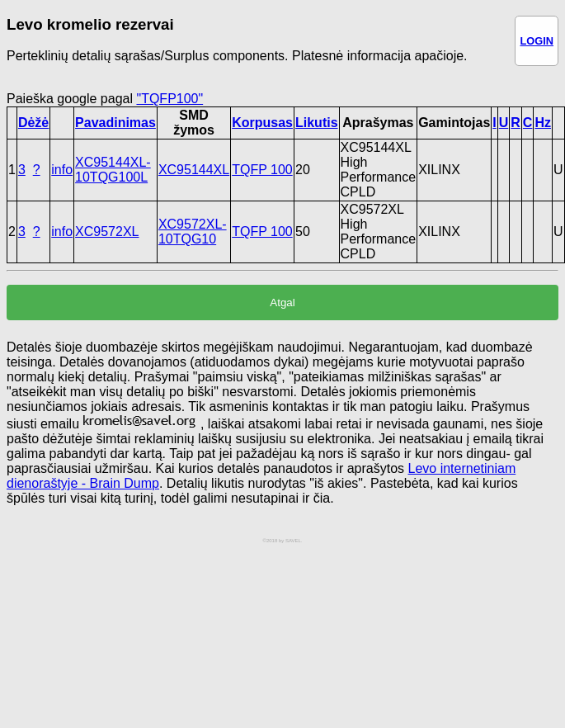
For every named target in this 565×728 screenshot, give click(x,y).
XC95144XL (194, 170)
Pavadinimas (115, 123)
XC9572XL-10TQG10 (193, 232)
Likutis (317, 123)
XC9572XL (107, 232)
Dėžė (33, 123)
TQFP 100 (262, 170)
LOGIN (537, 41)
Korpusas (262, 123)
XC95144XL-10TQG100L (113, 170)
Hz (543, 123)
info (62, 170)
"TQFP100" (169, 99)
